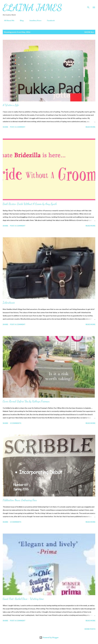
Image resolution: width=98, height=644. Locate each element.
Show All (89, 32)
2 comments (16, 423)
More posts (90, 629)
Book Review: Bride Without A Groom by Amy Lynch (30, 204)
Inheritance (9, 303)
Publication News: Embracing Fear (20, 500)
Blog (20, 20)
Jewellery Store (34, 20)
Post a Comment (18, 127)
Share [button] (5, 127)
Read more (90, 127)
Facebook (50, 20)
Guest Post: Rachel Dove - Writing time (23, 599)
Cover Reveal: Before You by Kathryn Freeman (26, 401)
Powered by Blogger (49, 637)
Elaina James (32, 7)
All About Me (8, 20)
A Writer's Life (11, 105)
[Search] (88, 4)
